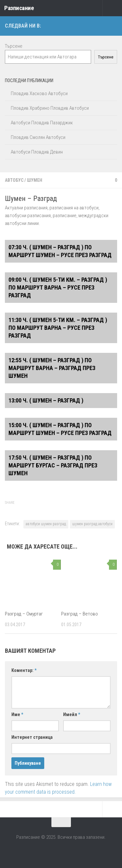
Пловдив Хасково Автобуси (39, 93)
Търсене (14, 46)
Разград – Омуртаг (24, 614)
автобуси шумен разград (46, 524)
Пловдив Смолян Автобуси (38, 137)
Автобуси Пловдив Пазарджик (42, 123)
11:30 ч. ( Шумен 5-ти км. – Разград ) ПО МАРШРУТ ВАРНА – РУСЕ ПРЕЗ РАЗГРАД (58, 328)
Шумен (35, 180)
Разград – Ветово (80, 614)
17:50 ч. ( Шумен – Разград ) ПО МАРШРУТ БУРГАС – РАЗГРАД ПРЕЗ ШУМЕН (53, 465)
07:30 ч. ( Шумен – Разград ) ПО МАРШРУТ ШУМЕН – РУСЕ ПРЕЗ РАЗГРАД (60, 251)
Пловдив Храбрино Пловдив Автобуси (50, 108)
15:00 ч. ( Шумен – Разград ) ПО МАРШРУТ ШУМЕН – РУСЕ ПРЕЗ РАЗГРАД (60, 429)
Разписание (19, 8)
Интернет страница (32, 737)
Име (17, 714)
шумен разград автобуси (92, 524)
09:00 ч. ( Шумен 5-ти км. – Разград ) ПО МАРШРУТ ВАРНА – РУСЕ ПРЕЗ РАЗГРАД (58, 287)
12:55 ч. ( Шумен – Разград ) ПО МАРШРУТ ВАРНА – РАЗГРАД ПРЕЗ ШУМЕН (52, 368)
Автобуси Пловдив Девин (37, 152)
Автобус (14, 180)
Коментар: (24, 670)
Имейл (72, 714)
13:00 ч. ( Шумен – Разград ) (46, 400)
